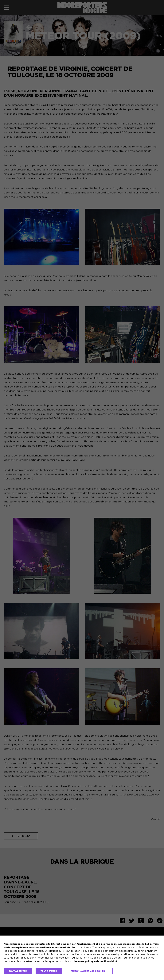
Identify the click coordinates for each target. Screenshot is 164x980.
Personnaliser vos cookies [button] (88, 971)
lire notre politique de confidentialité (95, 961)
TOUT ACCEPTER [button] (18, 971)
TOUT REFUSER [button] (49, 971)
